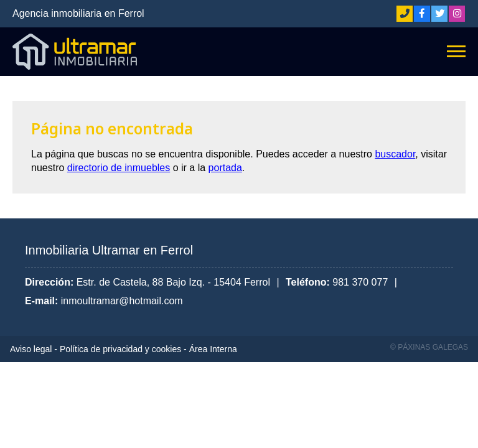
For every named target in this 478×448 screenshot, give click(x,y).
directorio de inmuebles (119, 168)
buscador (395, 154)
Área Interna (213, 349)
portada (225, 168)
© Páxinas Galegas (429, 347)
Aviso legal (31, 349)
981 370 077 (360, 282)
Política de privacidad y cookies (120, 349)
